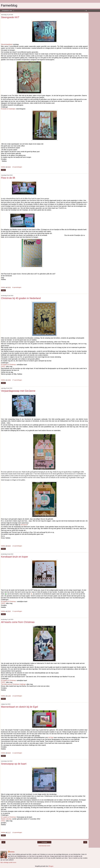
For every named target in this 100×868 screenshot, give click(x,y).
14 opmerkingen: (17, 546)
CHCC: (3, 366)
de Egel (51, 737)
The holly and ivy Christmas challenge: (14, 684)
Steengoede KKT (10, 17)
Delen (3, 170)
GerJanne (24, 525)
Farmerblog (9, 5)
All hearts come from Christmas (18, 622)
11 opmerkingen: (17, 611)
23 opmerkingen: (17, 167)
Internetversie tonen (44, 846)
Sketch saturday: (6, 819)
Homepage (44, 842)
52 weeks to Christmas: (9, 365)
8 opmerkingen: (17, 287)
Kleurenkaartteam (7, 44)
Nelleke (12, 852)
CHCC (3, 821)
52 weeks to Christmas (8, 602)
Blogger (51, 866)
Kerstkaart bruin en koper (14, 557)
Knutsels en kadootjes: (8, 109)
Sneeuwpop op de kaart (14, 764)
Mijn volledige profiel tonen (8, 862)
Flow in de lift (8, 178)
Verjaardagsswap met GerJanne (18, 391)
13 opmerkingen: (17, 832)
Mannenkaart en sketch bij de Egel (19, 707)
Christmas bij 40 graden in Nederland (21, 298)
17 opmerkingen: (17, 380)
